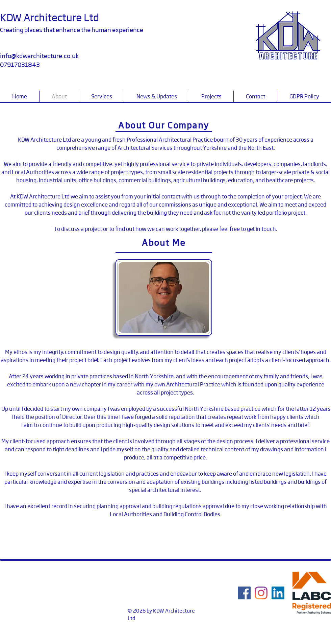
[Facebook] (244, 593)
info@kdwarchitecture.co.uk (39, 55)
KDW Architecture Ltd (49, 17)
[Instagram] (261, 593)
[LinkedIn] (278, 593)
